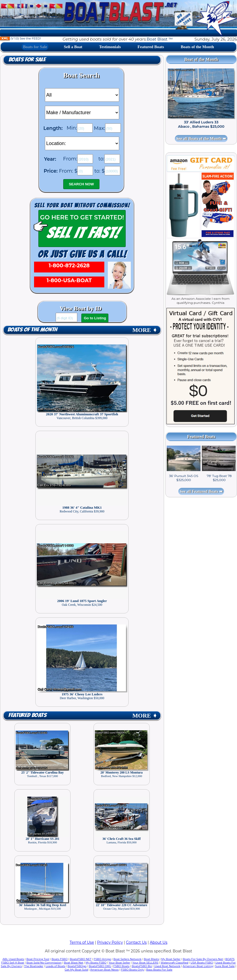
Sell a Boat (73, 47)
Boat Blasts (151, 959)
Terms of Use (82, 942)
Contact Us (136, 942)
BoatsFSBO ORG (100, 966)
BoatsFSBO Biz (142, 966)
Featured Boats (151, 47)
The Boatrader (34, 966)
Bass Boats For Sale (159, 970)
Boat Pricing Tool (38, 959)
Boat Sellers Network (127, 959)
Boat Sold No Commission (44, 963)
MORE (145, 330)
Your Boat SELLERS (145, 963)
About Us (158, 942)
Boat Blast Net (74, 963)
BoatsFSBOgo (77, 966)
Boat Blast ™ (160, 39)
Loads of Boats (56, 966)
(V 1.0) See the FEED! (20, 38)
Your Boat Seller (119, 963)
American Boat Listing (198, 966)
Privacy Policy (110, 942)
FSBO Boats (121, 966)
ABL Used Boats (13, 959)
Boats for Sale (35, 47)
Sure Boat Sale (225, 966)
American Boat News (104, 970)
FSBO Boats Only (132, 970)
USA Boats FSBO (202, 963)
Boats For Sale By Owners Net (203, 959)
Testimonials (110, 47)
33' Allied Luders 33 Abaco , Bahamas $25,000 (201, 124)
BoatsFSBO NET (81, 959)
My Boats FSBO (96, 963)
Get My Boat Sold (76, 970)
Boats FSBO (59, 959)
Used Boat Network (167, 966)
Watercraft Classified (174, 963)
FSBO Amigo (103, 959)
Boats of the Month (197, 47)
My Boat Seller (171, 959)
